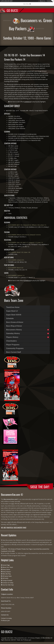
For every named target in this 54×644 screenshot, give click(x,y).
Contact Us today (8, 583)
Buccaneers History (14, 330)
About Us (42, 1)
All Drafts (5, 578)
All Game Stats (7, 576)
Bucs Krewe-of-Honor (15, 322)
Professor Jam (5, 620)
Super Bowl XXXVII (14, 315)
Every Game (6, 569)
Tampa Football (7, 580)
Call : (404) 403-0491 (7, 1)
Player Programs (13, 345)
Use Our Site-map (8, 585)
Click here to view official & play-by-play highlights (28, 102)
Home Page (6, 565)
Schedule (10, 318)
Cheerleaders (11, 341)
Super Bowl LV (12, 311)
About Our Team (8, 567)
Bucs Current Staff (14, 352)
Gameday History (13, 333)
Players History (12, 337)
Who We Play (7, 574)
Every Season (7, 572)
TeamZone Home (13, 307)
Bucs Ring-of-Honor (14, 326)
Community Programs (15, 348)
